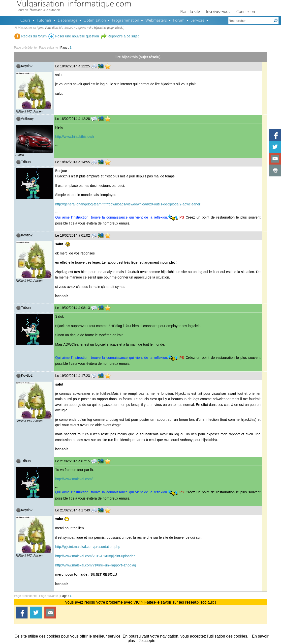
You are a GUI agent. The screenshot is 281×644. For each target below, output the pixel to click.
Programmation (126, 21)
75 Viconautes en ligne (29, 28)
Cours (25, 21)
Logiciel (81, 28)
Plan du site (190, 12)
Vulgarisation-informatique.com (74, 4)
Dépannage (68, 21)
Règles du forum (31, 36)
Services (198, 21)
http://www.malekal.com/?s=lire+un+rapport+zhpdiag (96, 565)
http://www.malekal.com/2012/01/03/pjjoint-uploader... (96, 556)
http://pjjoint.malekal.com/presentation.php (88, 547)
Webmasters (156, 21)
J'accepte (147, 641)
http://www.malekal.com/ (74, 479)
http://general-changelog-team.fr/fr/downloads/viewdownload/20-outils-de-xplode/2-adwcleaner (128, 204)
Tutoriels (44, 21)
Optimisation (95, 21)
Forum (179, 21)
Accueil (68, 28)
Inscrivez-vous (218, 12)
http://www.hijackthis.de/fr (75, 137)
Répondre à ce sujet (120, 36)
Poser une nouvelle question (74, 36)
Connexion (246, 12)
